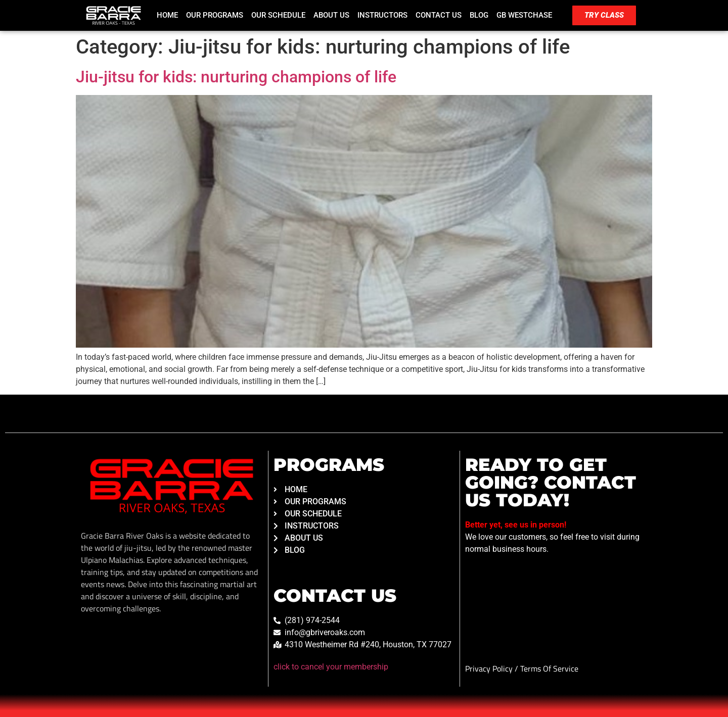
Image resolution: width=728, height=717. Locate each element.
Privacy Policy (490, 668)
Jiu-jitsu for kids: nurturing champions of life (236, 77)
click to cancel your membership (331, 667)
